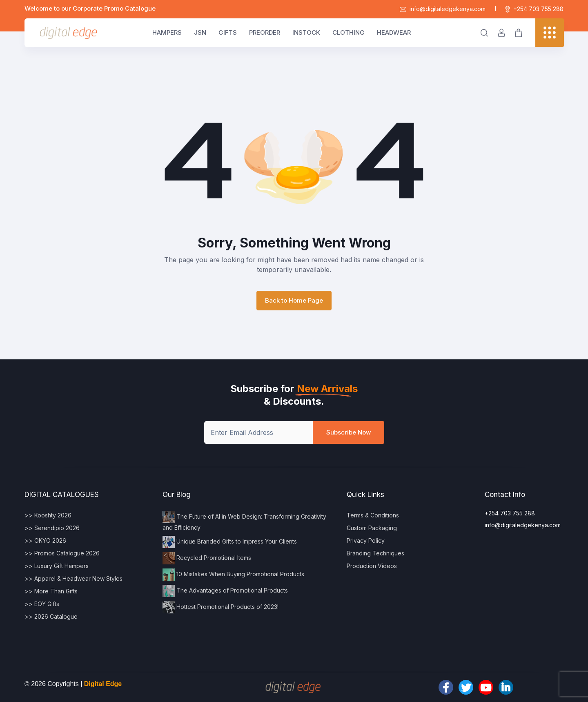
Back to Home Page (294, 300)
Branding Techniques (375, 553)
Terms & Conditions (373, 515)
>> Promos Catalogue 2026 (62, 553)
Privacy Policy (366, 540)
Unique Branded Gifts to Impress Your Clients (230, 542)
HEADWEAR (394, 32)
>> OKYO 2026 (45, 540)
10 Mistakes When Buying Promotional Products (233, 575)
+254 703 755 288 (534, 9)
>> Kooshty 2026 (48, 515)
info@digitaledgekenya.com (443, 9)
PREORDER (265, 32)
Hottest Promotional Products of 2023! (220, 607)
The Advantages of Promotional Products (225, 591)
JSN (200, 32)
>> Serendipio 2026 (52, 528)
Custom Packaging (372, 528)
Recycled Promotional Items (207, 558)
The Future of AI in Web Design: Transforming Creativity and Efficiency (244, 521)
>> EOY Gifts (42, 604)
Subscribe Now (349, 432)
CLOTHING (349, 32)
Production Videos (372, 566)
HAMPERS (167, 32)
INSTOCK (306, 32)
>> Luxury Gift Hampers (57, 566)
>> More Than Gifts (51, 591)
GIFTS (228, 32)
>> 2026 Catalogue (51, 616)
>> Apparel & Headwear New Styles (73, 578)
